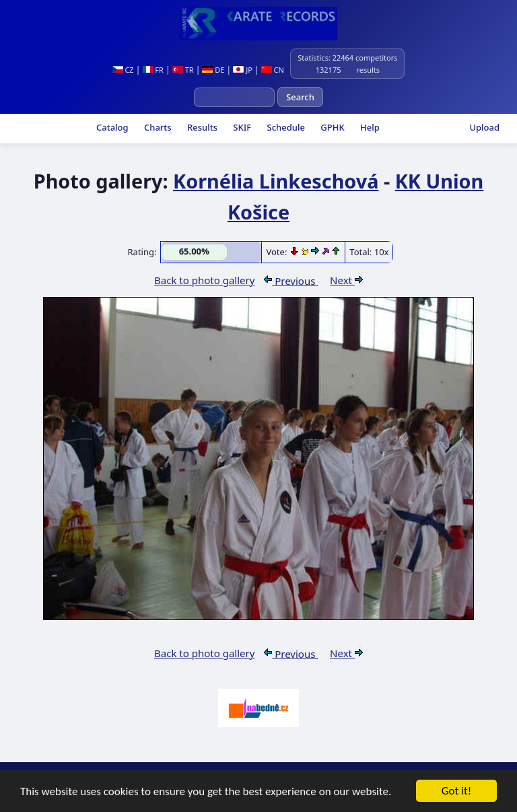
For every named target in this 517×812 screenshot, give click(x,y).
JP (243, 70)
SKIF (241, 127)
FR (153, 70)
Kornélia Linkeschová (276, 181)
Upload (484, 127)
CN (273, 70)
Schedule (285, 127)
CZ (123, 70)
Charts (157, 127)
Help (369, 127)
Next (346, 280)
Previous (291, 281)
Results (201, 127)
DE (213, 70)
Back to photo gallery (204, 280)
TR (183, 70)
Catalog (111, 127)
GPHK (332, 127)
